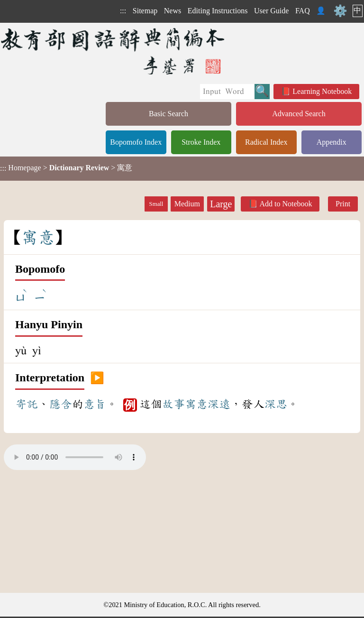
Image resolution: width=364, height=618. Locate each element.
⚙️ (340, 11)
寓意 (196, 404)
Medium (187, 204)
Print (343, 204)
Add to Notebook (286, 204)
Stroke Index (201, 142)
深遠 (219, 404)
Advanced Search (299, 114)
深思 (276, 404)
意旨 (95, 404)
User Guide (271, 11)
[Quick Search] (227, 92)
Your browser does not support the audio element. (75, 457)
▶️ (97, 378)
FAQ (303, 11)
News (173, 11)
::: (123, 11)
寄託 (27, 404)
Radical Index (266, 142)
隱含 (61, 404)
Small (156, 204)
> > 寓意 (66, 168)
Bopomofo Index (136, 142)
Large (221, 204)
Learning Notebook (322, 91)
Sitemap (145, 11)
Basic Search (168, 114)
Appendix (332, 142)
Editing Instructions (218, 11)
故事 (173, 404)
